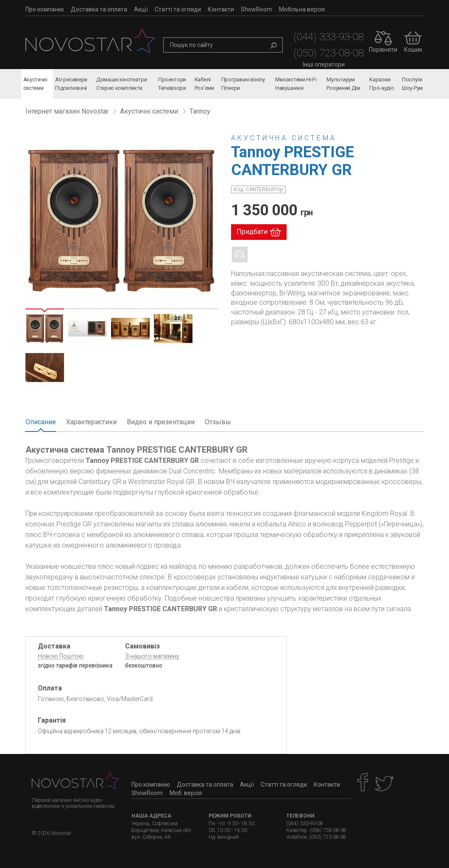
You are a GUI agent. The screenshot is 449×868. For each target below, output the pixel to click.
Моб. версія (186, 793)
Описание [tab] (41, 422)
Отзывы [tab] (218, 422)
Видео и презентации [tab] (161, 422)
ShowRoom (257, 9)
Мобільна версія (302, 9)
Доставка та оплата (99, 9)
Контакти (221, 9)
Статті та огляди (178, 9)
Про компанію (45, 9)
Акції (141, 9)
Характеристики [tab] (91, 422)
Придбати (252, 232)
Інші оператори (324, 64)
